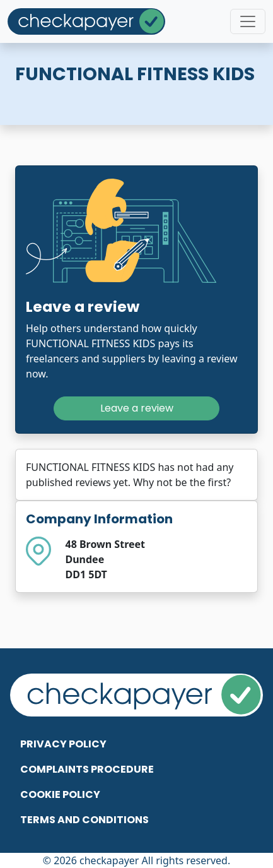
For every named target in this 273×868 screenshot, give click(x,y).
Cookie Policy (60, 794)
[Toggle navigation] (248, 21)
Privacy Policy (63, 744)
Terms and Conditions (84, 820)
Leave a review (137, 408)
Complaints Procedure (87, 769)
